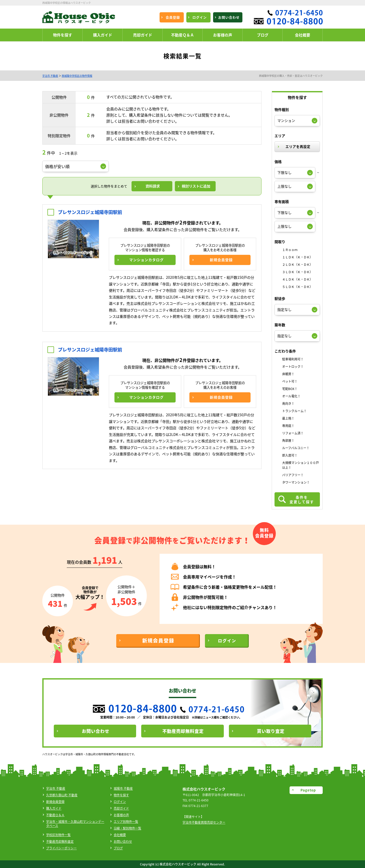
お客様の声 (121, 815)
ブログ (118, 848)
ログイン (120, 802)
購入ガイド (54, 808)
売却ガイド (121, 808)
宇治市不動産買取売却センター (204, 822)
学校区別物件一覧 (58, 835)
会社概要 (120, 835)
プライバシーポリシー (61, 848)
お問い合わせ (123, 841)
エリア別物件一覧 (126, 822)
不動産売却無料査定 (60, 841)
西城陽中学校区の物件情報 (77, 76)
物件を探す (121, 795)
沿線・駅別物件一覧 (127, 828)
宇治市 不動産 (50, 76)
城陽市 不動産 (123, 788)
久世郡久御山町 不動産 (62, 795)
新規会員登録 (55, 802)
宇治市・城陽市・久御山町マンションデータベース (75, 824)
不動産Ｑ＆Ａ (55, 815)
